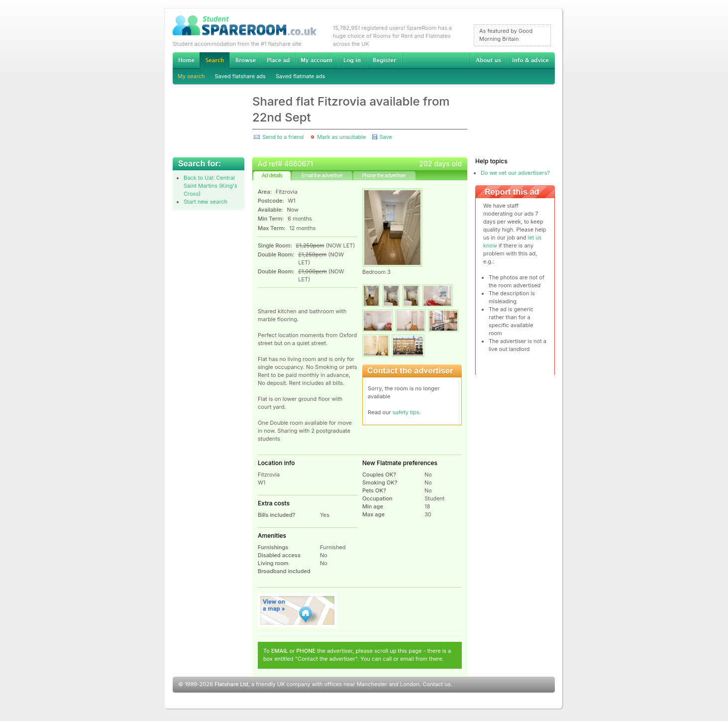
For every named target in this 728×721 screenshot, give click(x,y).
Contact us (436, 684)
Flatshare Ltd (231, 684)
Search (214, 60)
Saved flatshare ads (240, 76)
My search (191, 76)
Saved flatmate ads (300, 76)
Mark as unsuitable (341, 137)
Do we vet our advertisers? (515, 173)
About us (488, 60)
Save (385, 137)
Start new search (206, 202)
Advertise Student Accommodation (278, 60)
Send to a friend (283, 137)
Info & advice (531, 60)
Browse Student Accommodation (245, 60)
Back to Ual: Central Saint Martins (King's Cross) (210, 186)
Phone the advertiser (384, 175)
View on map (298, 610)
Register (384, 60)
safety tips (406, 412)
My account (316, 60)
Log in (352, 60)
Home (186, 60)
